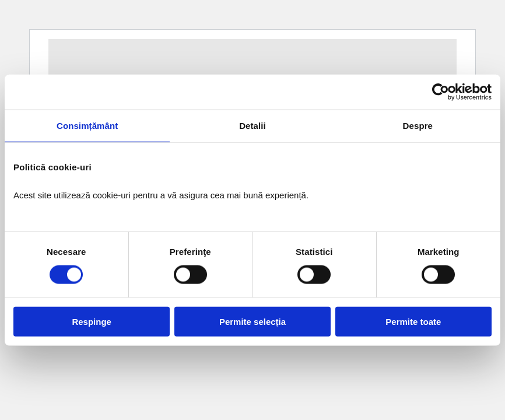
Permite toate (413, 321)
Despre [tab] (418, 126)
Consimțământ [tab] (87, 126)
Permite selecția (253, 321)
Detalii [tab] (253, 126)
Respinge (92, 321)
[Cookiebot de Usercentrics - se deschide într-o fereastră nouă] (441, 92)
